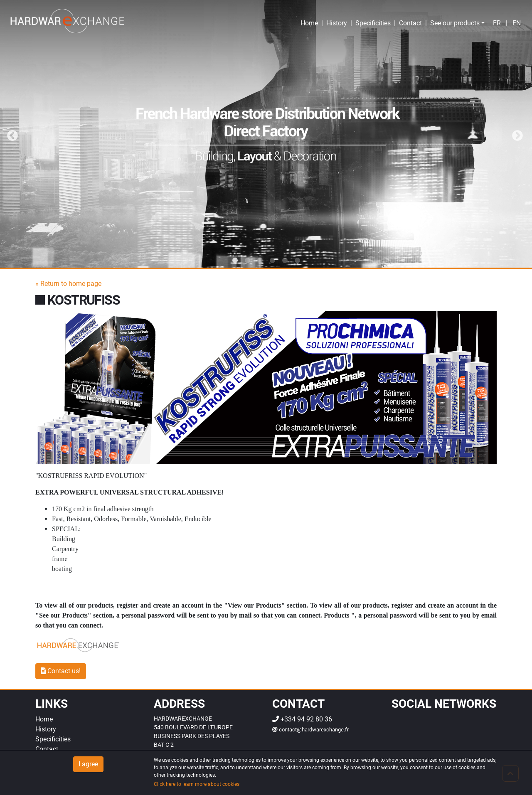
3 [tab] (260, 261)
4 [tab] (272, 261)
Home (309, 23)
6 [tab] (297, 261)
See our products (455, 23)
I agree (88, 764)
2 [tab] (247, 261)
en (517, 23)
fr (497, 23)
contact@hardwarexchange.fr (310, 730)
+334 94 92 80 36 (302, 719)
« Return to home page (68, 284)
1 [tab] (235, 261)
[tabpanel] (266, 134)
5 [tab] (285, 261)
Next (515, 134)
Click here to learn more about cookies (197, 784)
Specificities (373, 23)
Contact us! (61, 671)
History (337, 23)
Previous (10, 134)
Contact (410, 23)
